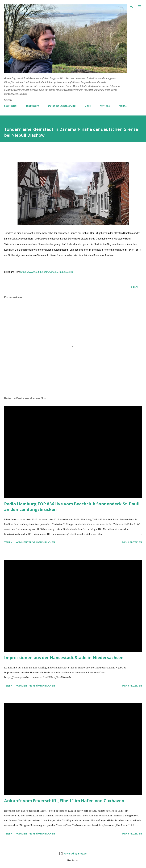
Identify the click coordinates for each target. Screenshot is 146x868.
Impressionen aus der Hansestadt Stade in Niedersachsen (64, 657)
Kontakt (105, 106)
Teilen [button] (134, 287)
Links (88, 106)
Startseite (10, 106)
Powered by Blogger (73, 853)
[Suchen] (131, 6)
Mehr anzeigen (132, 542)
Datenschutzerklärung (62, 106)
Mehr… (123, 106)
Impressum (32, 106)
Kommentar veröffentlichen (35, 542)
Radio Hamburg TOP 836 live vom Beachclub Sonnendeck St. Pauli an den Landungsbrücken (72, 507)
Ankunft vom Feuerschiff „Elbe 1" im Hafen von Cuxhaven (64, 801)
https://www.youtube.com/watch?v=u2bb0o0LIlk (47, 272)
